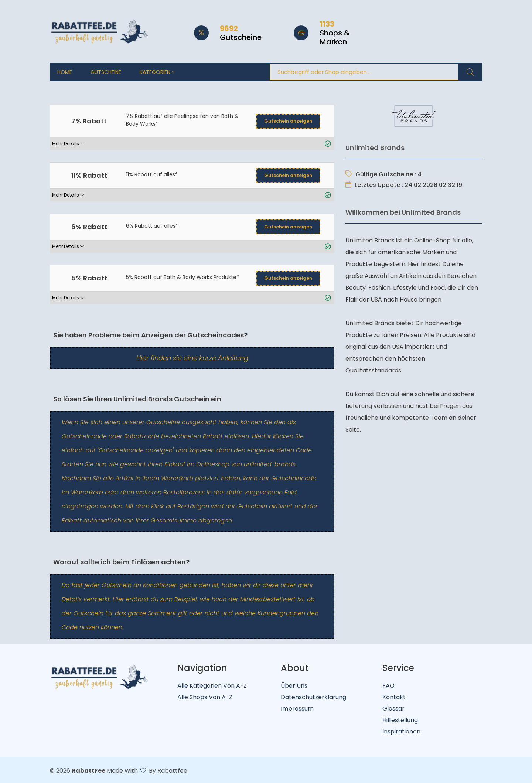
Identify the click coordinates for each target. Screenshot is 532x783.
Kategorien (157, 72)
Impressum (297, 709)
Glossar (393, 709)
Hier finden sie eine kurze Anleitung (192, 358)
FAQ (388, 686)
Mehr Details (68, 144)
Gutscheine (106, 72)
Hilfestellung (400, 720)
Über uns (294, 686)
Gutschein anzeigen (288, 121)
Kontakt (394, 697)
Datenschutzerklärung (313, 697)
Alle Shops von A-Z (205, 697)
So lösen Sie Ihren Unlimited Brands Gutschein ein (137, 399)
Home (65, 72)
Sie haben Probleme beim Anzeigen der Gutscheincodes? (150, 335)
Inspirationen (401, 731)
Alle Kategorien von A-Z (212, 686)
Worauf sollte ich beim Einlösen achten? (121, 562)
